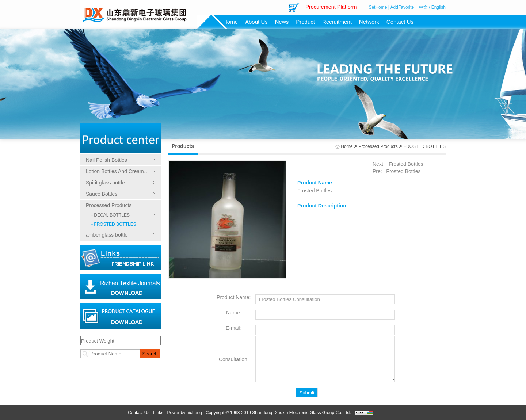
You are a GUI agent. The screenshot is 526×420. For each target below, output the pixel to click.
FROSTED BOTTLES (425, 146)
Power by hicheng (184, 413)
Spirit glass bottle (105, 183)
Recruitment (337, 22)
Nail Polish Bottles (106, 160)
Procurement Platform (330, 7)
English (439, 7)
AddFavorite (402, 7)
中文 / (425, 7)
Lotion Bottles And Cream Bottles (121, 171)
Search (150, 354)
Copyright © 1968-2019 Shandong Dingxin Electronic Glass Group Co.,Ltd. (278, 413)
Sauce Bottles (102, 194)
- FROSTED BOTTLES (114, 224)
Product (305, 22)
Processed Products (109, 205)
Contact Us (400, 22)
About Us (256, 22)
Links (158, 413)
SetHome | (379, 7)
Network (369, 22)
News (282, 22)
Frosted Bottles (405, 164)
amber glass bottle (107, 235)
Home (230, 22)
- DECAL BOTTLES (110, 215)
